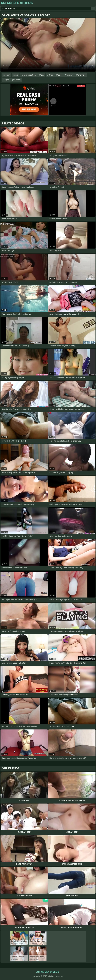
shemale (82, 75)
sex (17, 75)
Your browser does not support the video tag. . (48, 45)
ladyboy (17, 80)
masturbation (30, 75)
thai (51, 75)
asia (60, 75)
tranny (70, 75)
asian (8, 75)
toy (42, 75)
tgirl (7, 80)
